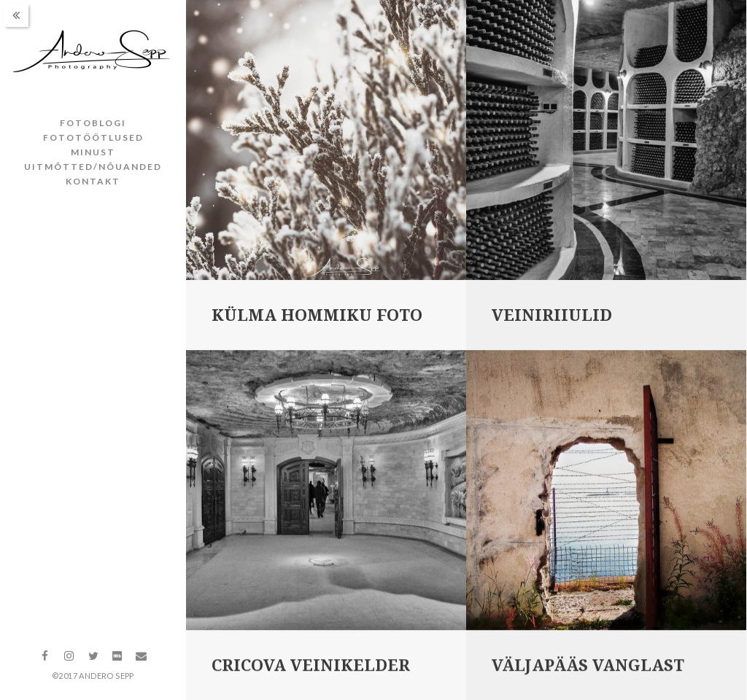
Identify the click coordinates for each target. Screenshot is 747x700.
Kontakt (93, 181)
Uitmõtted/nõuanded (93, 167)
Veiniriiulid (552, 315)
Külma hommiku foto (317, 315)
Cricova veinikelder (311, 667)
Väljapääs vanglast (588, 667)
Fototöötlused (93, 137)
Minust (93, 152)
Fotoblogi (93, 123)
